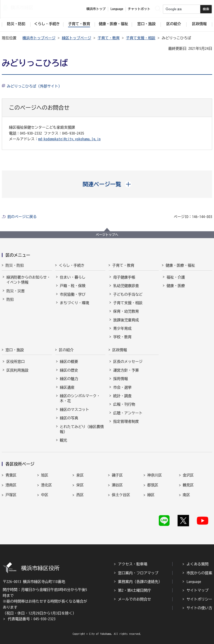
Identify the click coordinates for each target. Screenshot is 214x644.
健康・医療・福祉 (180, 265)
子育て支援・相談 (141, 38)
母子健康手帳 (124, 277)
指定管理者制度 (126, 421)
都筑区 (153, 485)
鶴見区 (188, 485)
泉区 (80, 475)
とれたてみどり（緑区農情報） (82, 429)
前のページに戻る (22, 217)
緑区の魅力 (69, 379)
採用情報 (121, 379)
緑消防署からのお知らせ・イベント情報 (28, 280)
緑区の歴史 (69, 370)
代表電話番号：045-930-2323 (32, 619)
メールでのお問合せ (134, 599)
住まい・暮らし (73, 277)
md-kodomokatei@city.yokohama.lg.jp (69, 139)
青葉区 (11, 475)
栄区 (80, 485)
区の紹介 (66, 350)
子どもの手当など (128, 294)
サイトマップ (198, 590)
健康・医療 (176, 286)
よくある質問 (198, 564)
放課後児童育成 (126, 320)
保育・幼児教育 (126, 311)
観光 (63, 440)
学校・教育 (122, 337)
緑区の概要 (69, 362)
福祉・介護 (176, 277)
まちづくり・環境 (74, 303)
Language (194, 582)
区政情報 (120, 350)
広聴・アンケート (128, 413)
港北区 (47, 485)
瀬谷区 (117, 485)
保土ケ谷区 (121, 495)
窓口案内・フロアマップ (138, 573)
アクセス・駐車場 (133, 564)
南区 (187, 495)
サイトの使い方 (199, 608)
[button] (107, 184)
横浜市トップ (96, 9)
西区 (80, 495)
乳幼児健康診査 (126, 286)
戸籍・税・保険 (73, 286)
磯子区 (117, 475)
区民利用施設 (17, 370)
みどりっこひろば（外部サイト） (34, 86)
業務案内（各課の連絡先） (140, 582)
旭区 (45, 475)
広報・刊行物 (124, 404)
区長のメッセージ (128, 362)
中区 (45, 495)
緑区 (151, 495)
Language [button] (117, 9)
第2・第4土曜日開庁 (134, 590)
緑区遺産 (67, 387)
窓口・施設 (15, 350)
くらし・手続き (72, 265)
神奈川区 (155, 475)
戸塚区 (11, 495)
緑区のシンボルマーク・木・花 (80, 398)
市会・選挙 (122, 387)
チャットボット (139, 9)
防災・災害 (16, 291)
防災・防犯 (15, 265)
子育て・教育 (109, 38)
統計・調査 (122, 396)
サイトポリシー (199, 599)
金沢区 (188, 475)
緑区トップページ (77, 38)
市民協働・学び (73, 294)
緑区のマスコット (74, 410)
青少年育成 (122, 328)
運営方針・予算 (126, 370)
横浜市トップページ (39, 38)
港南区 (11, 485)
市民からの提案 (199, 573)
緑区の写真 (69, 418)
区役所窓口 (16, 362)
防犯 (10, 299)
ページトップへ (107, 235)
